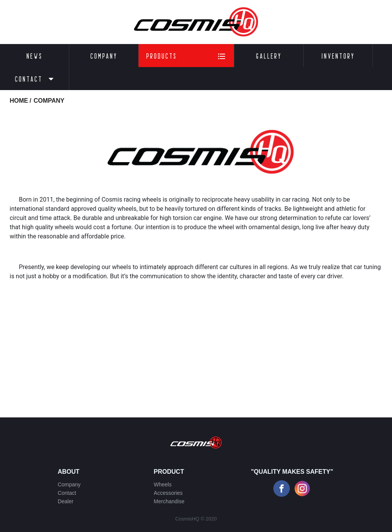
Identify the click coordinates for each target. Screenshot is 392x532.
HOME (19, 101)
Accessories (168, 493)
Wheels (163, 484)
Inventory (338, 56)
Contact (35, 79)
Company (104, 56)
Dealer (66, 501)
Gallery (269, 56)
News (34, 56)
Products (186, 56)
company (49, 101)
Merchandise (169, 501)
